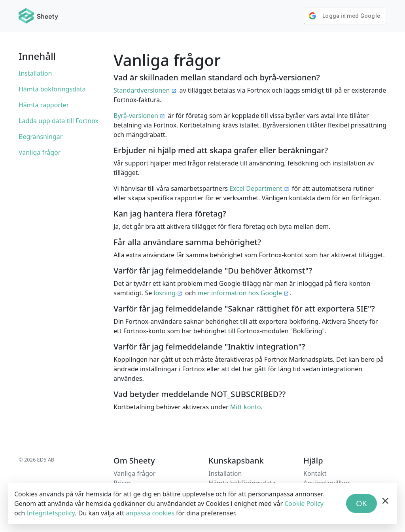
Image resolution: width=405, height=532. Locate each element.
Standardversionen (142, 90)
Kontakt (315, 473)
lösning (165, 293)
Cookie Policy (304, 503)
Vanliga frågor (40, 152)
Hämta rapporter (44, 105)
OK (361, 503)
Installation (35, 73)
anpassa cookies (150, 513)
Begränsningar (41, 137)
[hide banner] (385, 503)
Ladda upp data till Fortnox (59, 121)
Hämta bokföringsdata (52, 89)
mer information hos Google (240, 293)
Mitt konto (246, 407)
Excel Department (256, 188)
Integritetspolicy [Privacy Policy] (51, 513)
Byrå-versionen (136, 116)
